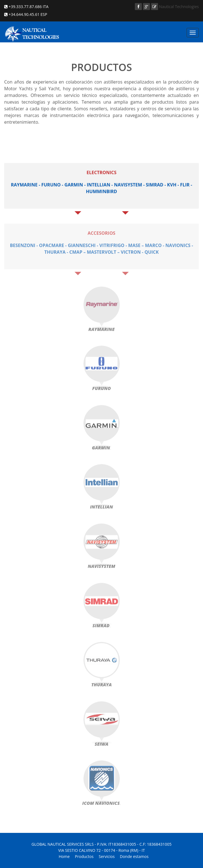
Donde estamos (134, 856)
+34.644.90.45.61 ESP (27, 14)
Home (64, 856)
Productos (84, 856)
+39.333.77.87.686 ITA (28, 7)
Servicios (107, 856)
